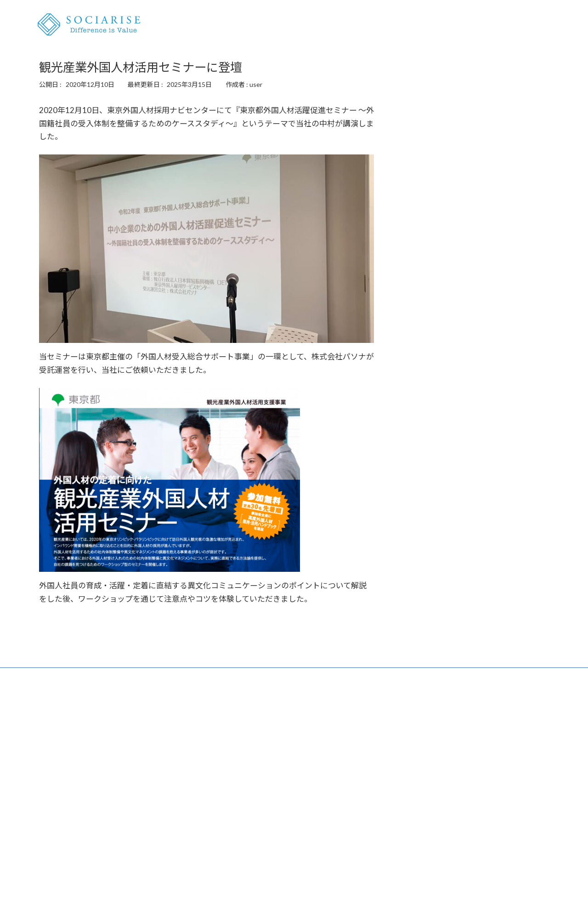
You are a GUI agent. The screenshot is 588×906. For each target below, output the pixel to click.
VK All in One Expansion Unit (353, 890)
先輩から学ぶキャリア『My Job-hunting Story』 (283, 793)
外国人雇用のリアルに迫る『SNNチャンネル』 (107, 857)
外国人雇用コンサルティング (81, 780)
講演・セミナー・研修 (71, 793)
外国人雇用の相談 (417, 25)
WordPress (244, 890)
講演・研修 (468, 25)
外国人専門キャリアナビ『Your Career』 (273, 780)
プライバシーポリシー (420, 793)
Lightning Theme (292, 890)
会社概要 (541, 25)
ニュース (506, 25)
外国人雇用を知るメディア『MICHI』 (93, 843)
